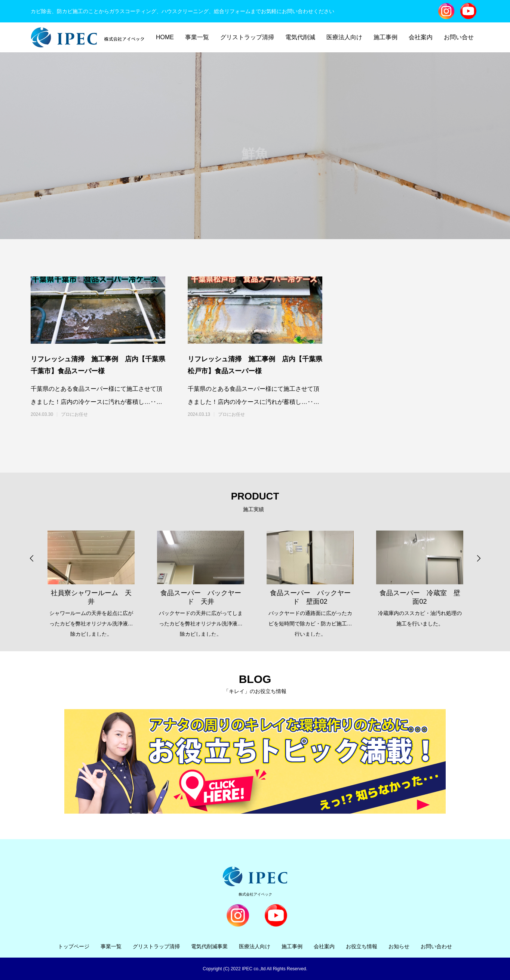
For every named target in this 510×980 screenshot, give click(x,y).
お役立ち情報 (362, 946)
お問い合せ (459, 37)
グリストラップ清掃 (247, 37)
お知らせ (399, 946)
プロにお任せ (74, 414)
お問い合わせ (436, 946)
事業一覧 (197, 37)
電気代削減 (300, 37)
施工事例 (385, 37)
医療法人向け (344, 37)
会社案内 (421, 37)
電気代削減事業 (209, 946)
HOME (165, 37)
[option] (91, 578)
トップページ (74, 946)
